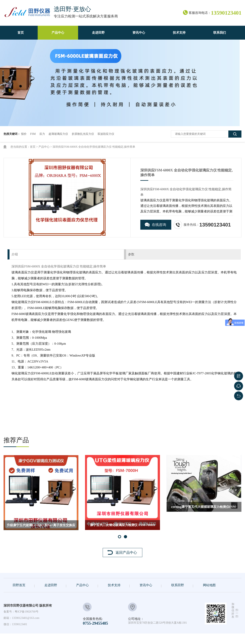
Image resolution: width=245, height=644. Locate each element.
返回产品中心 (126, 553)
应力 (42, 134)
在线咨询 (159, 225)
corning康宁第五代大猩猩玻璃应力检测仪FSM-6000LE (204, 508)
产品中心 (44, 147)
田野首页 (19, 585)
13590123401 (20, 624)
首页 (33, 147)
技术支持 (114, 585)
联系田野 (178, 585)
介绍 (15, 254)
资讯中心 (146, 585)
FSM (33, 134)
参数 (131, 254)
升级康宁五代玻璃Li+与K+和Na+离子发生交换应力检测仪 (41, 527)
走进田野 (51, 585)
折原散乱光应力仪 (83, 134)
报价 (24, 134)
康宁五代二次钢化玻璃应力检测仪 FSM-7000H (122, 525)
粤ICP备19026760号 (27, 612)
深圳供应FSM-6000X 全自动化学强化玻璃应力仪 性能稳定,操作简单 (94, 147)
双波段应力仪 (106, 134)
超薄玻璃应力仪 (58, 134)
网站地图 (209, 585)
